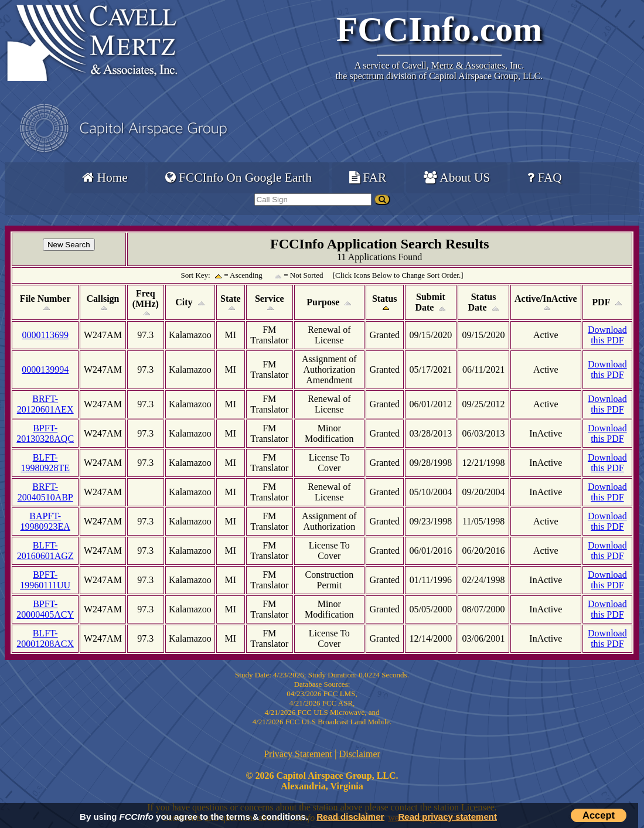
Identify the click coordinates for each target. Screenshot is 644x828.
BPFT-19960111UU (45, 580)
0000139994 (45, 369)
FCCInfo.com (439, 29)
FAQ (544, 178)
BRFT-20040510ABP (45, 492)
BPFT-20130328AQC (45, 433)
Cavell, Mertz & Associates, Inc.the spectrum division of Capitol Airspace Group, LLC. (439, 71)
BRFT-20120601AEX (45, 404)
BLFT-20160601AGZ (45, 551)
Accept (599, 815)
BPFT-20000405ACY (45, 609)
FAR (368, 178)
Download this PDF (607, 335)
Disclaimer (360, 754)
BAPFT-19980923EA (45, 521)
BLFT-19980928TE (45, 463)
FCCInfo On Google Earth (238, 178)
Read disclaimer (350, 817)
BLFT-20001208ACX (45, 638)
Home (105, 178)
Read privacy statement (448, 817)
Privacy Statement (298, 754)
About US (457, 178)
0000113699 (45, 335)
